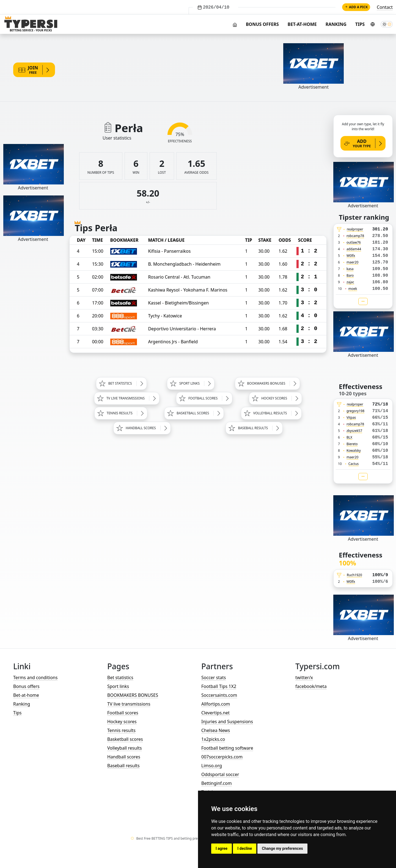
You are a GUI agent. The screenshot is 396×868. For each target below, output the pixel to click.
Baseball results (123, 766)
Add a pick (356, 7)
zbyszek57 (354, 431)
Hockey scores (122, 722)
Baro (350, 275)
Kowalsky (354, 451)
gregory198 (355, 411)
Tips (360, 24)
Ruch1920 (354, 575)
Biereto (352, 444)
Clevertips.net (215, 713)
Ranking (336, 24)
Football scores (123, 713)
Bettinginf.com (217, 783)
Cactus (354, 464)
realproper (355, 229)
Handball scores (124, 757)
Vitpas (351, 417)
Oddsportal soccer (220, 774)
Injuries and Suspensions (227, 722)
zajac (350, 282)
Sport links (118, 686)
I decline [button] (245, 848)
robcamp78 (355, 236)
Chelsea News (216, 730)
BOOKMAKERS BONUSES (133, 695)
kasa (350, 269)
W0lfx (351, 256)
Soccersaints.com (219, 695)
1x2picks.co (213, 739)
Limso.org (212, 766)
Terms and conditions (35, 677)
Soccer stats (214, 677)
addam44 (354, 249)
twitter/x (304, 677)
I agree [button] (222, 848)
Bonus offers (262, 24)
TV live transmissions (129, 704)
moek (353, 289)
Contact (385, 7)
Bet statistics (120, 677)
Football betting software (227, 748)
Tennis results (121, 730)
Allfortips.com (216, 704)
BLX (349, 437)
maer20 (352, 262)
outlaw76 (354, 242)
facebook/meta (311, 686)
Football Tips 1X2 (219, 686)
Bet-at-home (302, 24)
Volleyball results (125, 748)
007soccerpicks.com (222, 757)
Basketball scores (125, 739)
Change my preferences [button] (282, 848)
